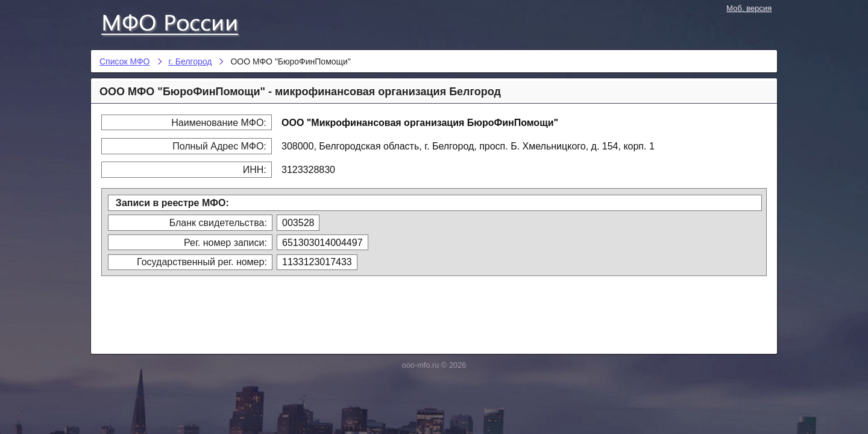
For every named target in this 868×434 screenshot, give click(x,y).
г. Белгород (190, 61)
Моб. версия (749, 8)
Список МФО (181, 22)
